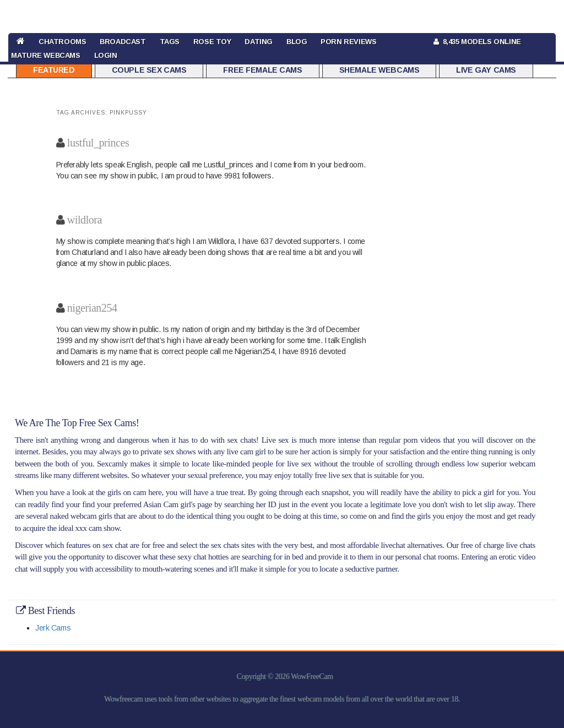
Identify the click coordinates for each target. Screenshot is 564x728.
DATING (258, 42)
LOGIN (106, 55)
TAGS (170, 42)
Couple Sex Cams (149, 70)
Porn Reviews (348, 42)
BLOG (297, 42)
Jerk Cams (53, 628)
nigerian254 (92, 308)
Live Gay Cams (486, 70)
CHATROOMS (62, 42)
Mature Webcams (45, 55)
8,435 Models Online (477, 42)
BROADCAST (123, 42)
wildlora (85, 220)
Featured (54, 70)
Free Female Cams (262, 70)
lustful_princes (98, 143)
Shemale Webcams (379, 70)
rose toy (212, 42)
